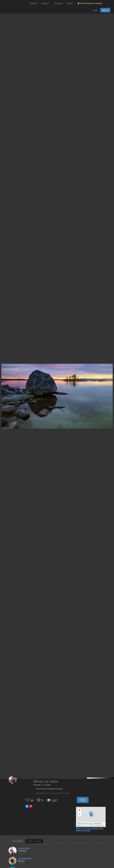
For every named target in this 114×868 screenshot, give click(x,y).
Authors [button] (46, 3)
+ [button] (80, 810)
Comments (18, 841)
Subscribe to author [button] (83, 800)
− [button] (80, 815)
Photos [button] (34, 3)
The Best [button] (59, 3)
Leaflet (79, 824)
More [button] (70, 3)
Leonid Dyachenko (25, 858)
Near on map (34, 841)
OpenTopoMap (89, 824)
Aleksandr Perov (24, 848)
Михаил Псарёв (42, 785)
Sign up (105, 10)
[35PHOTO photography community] (15, 3)
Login (95, 10)
